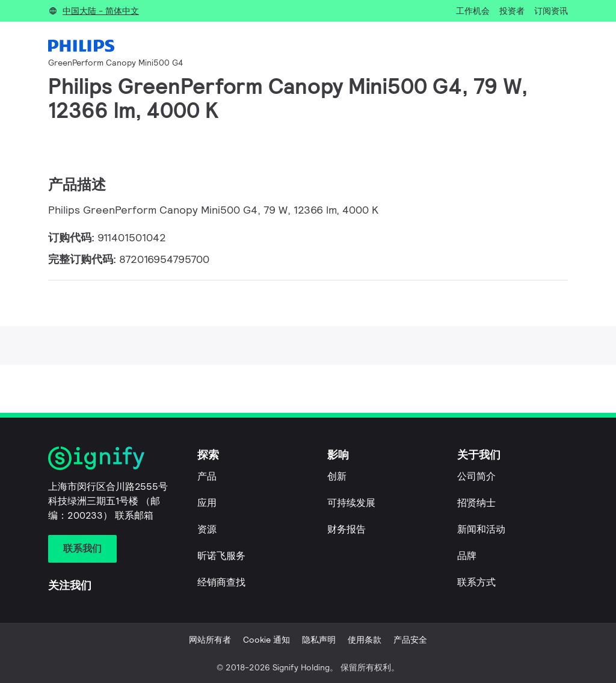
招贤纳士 (476, 503)
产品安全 (410, 640)
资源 (207, 529)
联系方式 (476, 582)
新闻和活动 (481, 529)
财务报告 (346, 529)
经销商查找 (221, 582)
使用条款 (365, 640)
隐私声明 (319, 640)
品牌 (467, 556)
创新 (337, 476)
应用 (207, 503)
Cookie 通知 (266, 640)
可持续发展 (351, 503)
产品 (207, 476)
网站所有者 (210, 640)
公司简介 (476, 476)
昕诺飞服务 (221, 556)
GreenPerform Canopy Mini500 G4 (115, 63)
